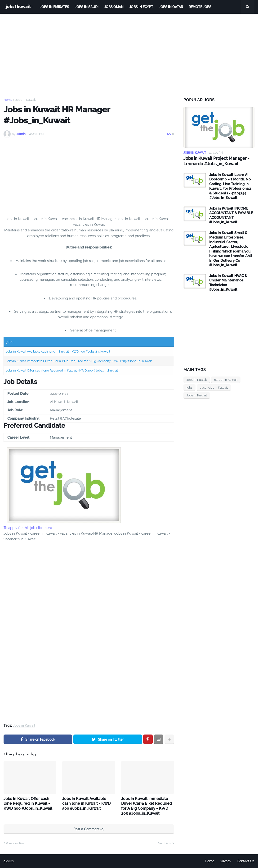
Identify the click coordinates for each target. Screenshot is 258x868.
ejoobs (9, 861)
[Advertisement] (129, 52)
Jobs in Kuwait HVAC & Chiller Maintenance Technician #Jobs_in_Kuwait (228, 283)
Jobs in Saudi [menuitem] (87, 7)
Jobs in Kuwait (26, 100)
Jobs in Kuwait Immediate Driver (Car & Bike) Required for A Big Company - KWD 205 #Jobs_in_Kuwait (79, 361)
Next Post (165, 843)
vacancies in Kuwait (214, 388)
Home (8, 100)
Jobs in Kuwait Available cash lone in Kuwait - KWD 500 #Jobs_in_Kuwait (58, 351)
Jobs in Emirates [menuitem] (54, 7)
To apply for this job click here (28, 528)
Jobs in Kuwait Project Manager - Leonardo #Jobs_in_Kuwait (216, 161)
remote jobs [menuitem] (200, 7)
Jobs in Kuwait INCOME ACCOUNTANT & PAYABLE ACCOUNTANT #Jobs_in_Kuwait (231, 215)
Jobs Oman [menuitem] (114, 7)
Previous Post (16, 843)
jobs (189, 388)
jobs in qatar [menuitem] (171, 7)
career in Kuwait (226, 380)
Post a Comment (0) (89, 829)
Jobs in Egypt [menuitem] (141, 7)
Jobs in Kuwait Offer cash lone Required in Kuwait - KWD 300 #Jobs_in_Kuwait (62, 370)
